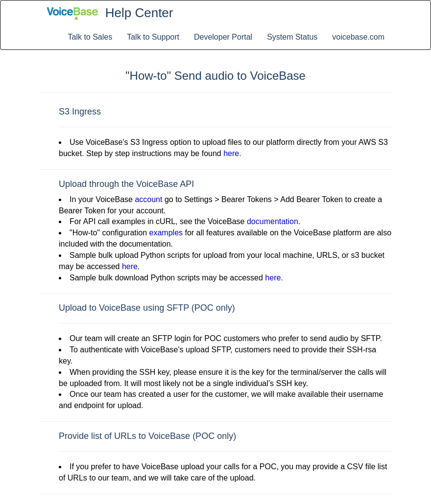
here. (232, 153)
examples (166, 233)
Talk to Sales (90, 37)
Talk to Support (153, 37)
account (148, 199)
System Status (292, 37)
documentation (273, 221)
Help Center (139, 13)
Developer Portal (223, 37)
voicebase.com (358, 37)
